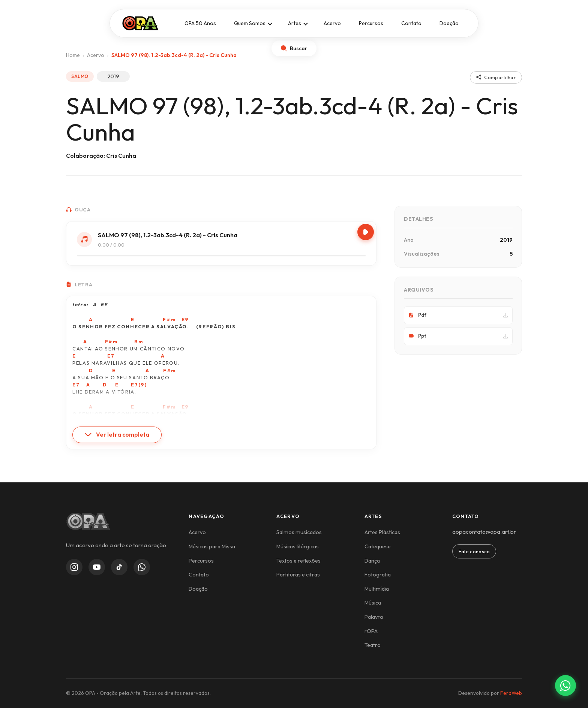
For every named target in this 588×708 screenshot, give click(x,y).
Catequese (378, 546)
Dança (372, 561)
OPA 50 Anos (200, 23)
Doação (449, 23)
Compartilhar (496, 77)
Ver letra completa (117, 435)
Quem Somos (250, 23)
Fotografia (378, 575)
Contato (411, 23)
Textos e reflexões (298, 561)
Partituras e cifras (298, 575)
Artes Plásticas (382, 532)
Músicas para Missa (212, 546)
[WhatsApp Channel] (142, 567)
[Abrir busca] (294, 48)
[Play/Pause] (366, 232)
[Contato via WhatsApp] (565, 686)
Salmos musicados (299, 532)
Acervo (332, 23)
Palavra (374, 617)
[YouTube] (97, 567)
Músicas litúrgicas (298, 546)
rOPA (371, 631)
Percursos (371, 23)
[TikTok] (119, 567)
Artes (295, 23)
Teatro (373, 645)
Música (373, 603)
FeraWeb (511, 693)
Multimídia (377, 589)
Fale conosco (474, 551)
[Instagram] (74, 567)
